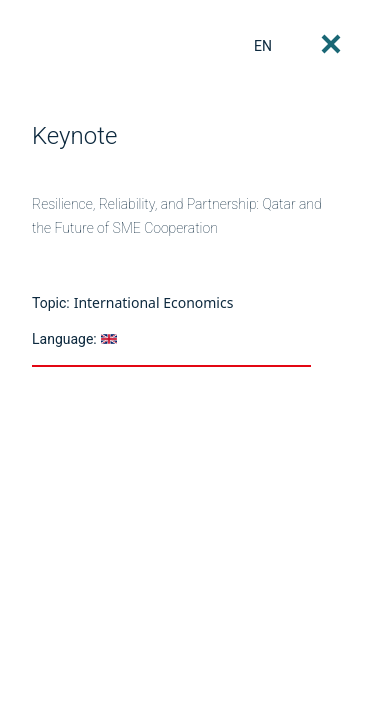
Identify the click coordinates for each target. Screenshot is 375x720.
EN (263, 46)
